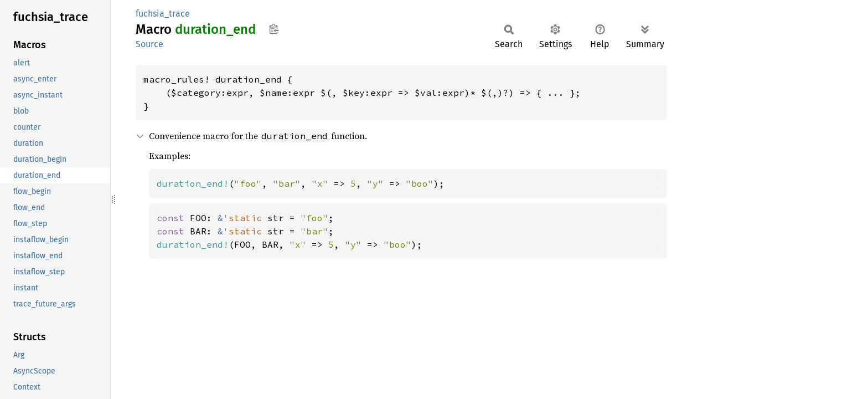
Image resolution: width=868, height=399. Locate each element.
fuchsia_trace (163, 14)
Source (149, 44)
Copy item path (274, 29)
